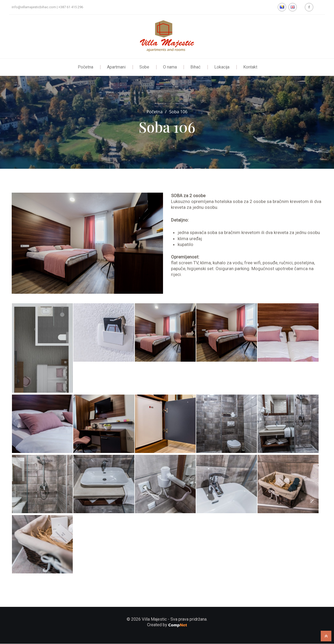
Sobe (144, 67)
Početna (85, 67)
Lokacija (222, 67)
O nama (170, 67)
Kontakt (250, 67)
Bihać (196, 67)
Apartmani (116, 67)
